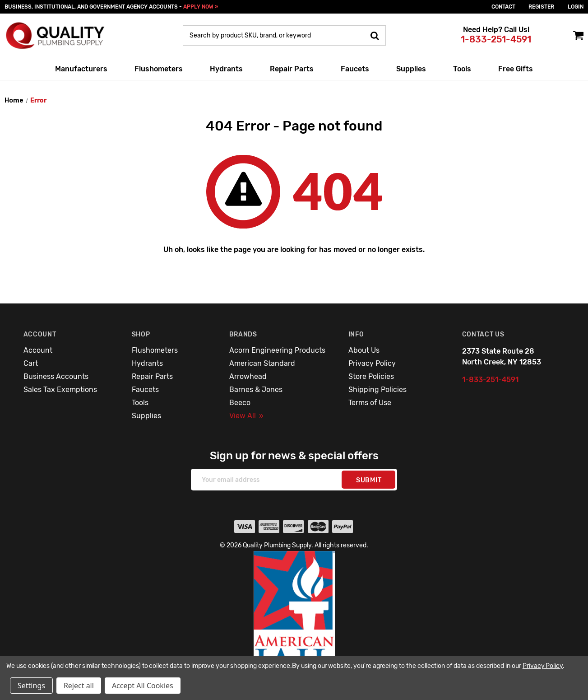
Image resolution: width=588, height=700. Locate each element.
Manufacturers (81, 69)
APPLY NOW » (201, 7)
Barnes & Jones (256, 390)
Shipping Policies (377, 390)
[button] (294, 619)
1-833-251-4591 (496, 39)
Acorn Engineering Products (277, 350)
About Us (364, 350)
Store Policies (371, 376)
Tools (462, 69)
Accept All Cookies (143, 686)
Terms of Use (370, 403)
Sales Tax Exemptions (60, 390)
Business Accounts (56, 376)
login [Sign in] (576, 7)
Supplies (411, 69)
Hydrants (226, 69)
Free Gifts (516, 69)
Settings (31, 686)
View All (246, 416)
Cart (31, 363)
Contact (503, 7)
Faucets (355, 69)
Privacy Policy (372, 363)
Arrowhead (248, 376)
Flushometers (159, 69)
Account (38, 350)
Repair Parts (292, 69)
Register (541, 7)
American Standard (262, 363)
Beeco (240, 403)
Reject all (79, 686)
